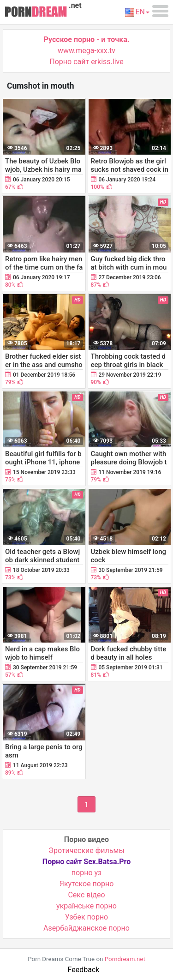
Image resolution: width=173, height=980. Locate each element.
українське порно (86, 906)
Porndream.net (125, 959)
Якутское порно (87, 884)
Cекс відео (86, 895)
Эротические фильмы (86, 851)
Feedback (84, 970)
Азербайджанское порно (86, 928)
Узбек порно (87, 917)
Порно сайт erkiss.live (86, 62)
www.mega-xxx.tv (86, 51)
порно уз (86, 873)
